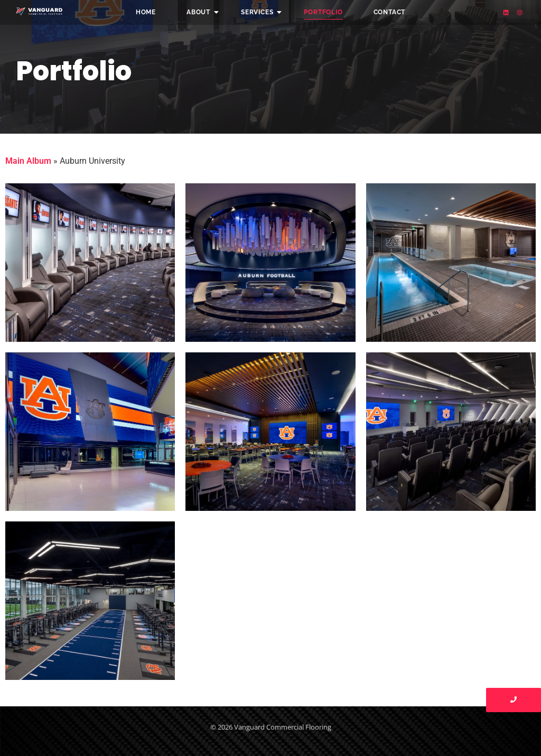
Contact (390, 12)
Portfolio (323, 12)
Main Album (28, 161)
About (202, 12)
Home (146, 12)
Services (260, 12)
